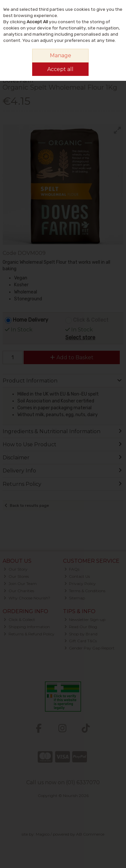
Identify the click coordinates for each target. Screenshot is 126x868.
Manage (61, 55)
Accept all (60, 69)
